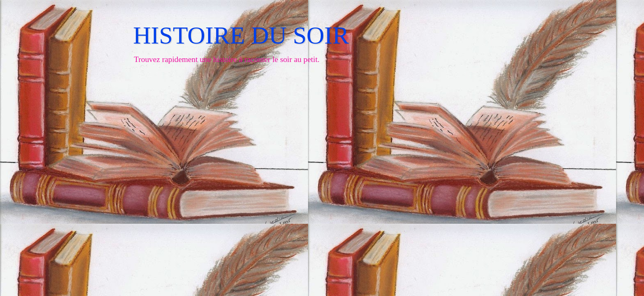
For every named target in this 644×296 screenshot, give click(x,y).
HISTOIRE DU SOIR (241, 35)
